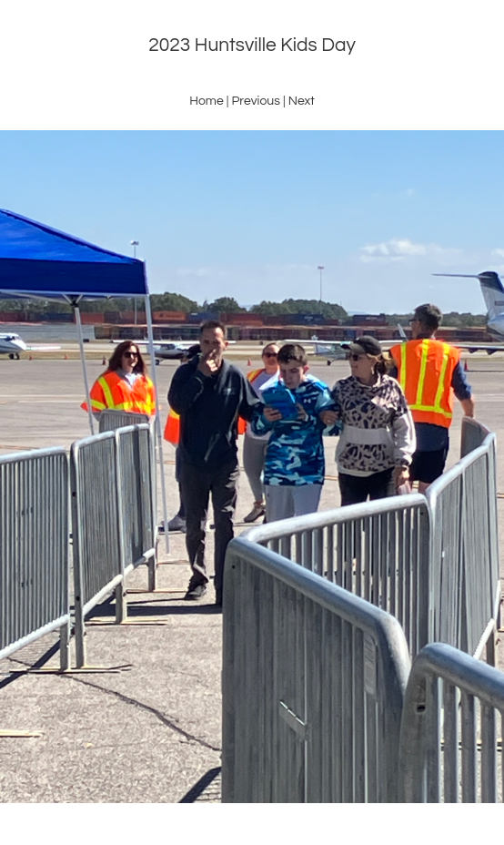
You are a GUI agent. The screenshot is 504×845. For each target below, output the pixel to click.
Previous (256, 101)
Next (302, 101)
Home (207, 101)
